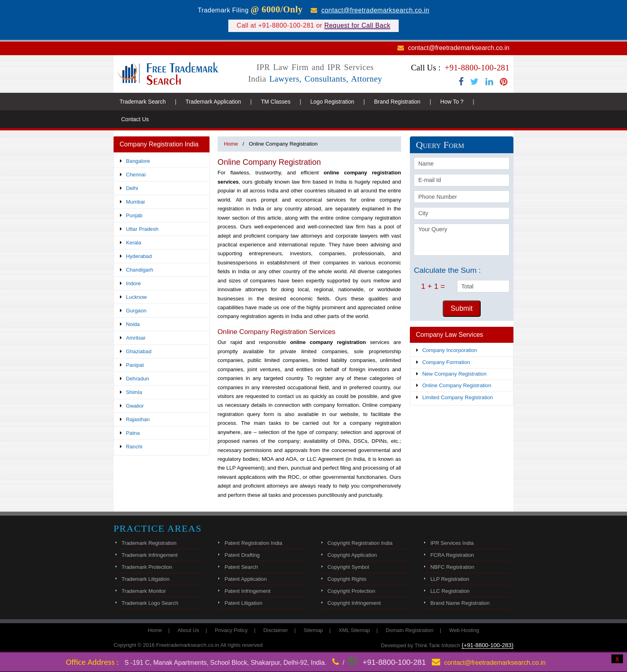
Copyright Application (352, 555)
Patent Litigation (243, 603)
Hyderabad (139, 256)
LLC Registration (450, 591)
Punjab (134, 215)
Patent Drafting (242, 555)
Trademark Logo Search (150, 603)
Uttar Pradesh (142, 229)
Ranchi (134, 447)
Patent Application (246, 579)
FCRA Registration (452, 555)
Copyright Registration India (360, 543)
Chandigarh (140, 270)
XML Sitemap (354, 630)
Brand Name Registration (460, 603)
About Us (188, 630)
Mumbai (135, 202)
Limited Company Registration (458, 397)
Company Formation (446, 362)
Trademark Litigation (146, 579)
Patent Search (241, 567)
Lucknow (136, 297)
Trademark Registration (149, 543)
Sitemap (313, 630)
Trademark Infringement (150, 555)
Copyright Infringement (354, 603)
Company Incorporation (450, 350)
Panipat (135, 365)
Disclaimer (276, 630)
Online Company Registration (457, 385)
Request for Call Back (357, 25)
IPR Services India (452, 543)
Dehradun (138, 379)
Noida (133, 324)
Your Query (462, 240)
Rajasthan (138, 419)
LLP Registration (450, 579)
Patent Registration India (253, 543)
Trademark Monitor (144, 591)
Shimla (134, 392)
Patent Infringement (247, 591)
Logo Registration (332, 102)
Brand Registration (397, 102)
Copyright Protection (351, 591)
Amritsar (136, 338)
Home (231, 144)
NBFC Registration (452, 567)
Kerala (134, 243)
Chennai (136, 175)
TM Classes (276, 102)
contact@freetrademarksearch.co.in (375, 10)
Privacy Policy (231, 630)
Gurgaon (136, 311)
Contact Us (135, 119)
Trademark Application (213, 102)
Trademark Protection (147, 567)
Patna (133, 433)
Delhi (132, 188)
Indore (133, 283)
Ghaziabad (139, 351)
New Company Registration (454, 374)
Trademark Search (143, 102)
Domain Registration (409, 630)
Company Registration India (159, 144)
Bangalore (138, 161)
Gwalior (135, 406)
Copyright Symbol (348, 567)
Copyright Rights (347, 579)
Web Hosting (464, 630)
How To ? (452, 102)
